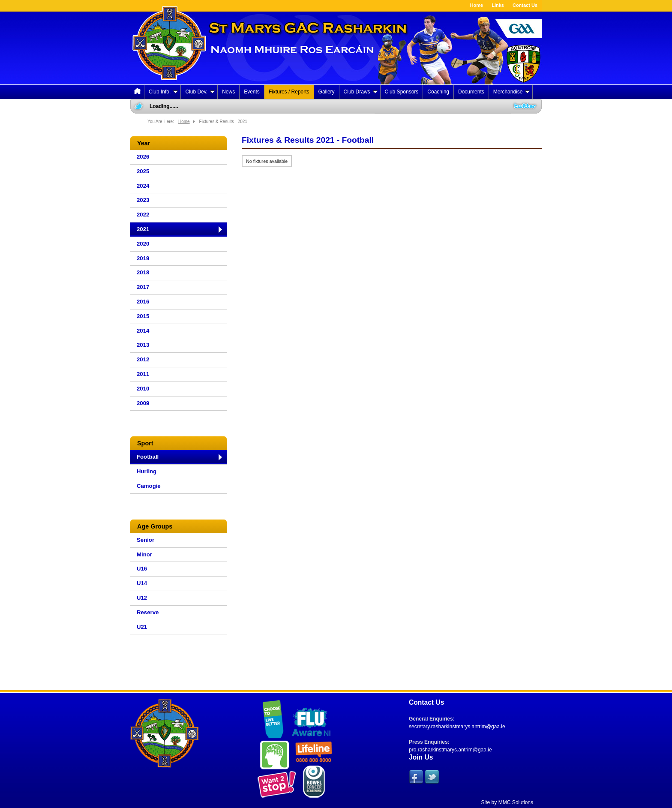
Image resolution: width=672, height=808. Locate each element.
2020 (143, 244)
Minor (144, 554)
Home (477, 5)
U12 (142, 598)
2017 (143, 287)
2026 (143, 157)
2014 (143, 331)
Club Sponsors (402, 92)
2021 (143, 229)
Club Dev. (200, 92)
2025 (143, 171)
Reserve (148, 612)
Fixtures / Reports (289, 92)
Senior (145, 540)
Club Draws (361, 92)
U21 (142, 627)
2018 (143, 272)
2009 (143, 403)
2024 (143, 186)
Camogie (149, 486)
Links (498, 5)
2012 (143, 359)
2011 (143, 374)
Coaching (438, 92)
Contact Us (525, 5)
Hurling (147, 471)
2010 (143, 389)
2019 (143, 258)
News (228, 92)
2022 (143, 215)
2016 (143, 302)
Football (148, 457)
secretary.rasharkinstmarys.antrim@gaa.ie (457, 727)
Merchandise (512, 92)
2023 (143, 200)
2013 (143, 345)
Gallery (327, 92)
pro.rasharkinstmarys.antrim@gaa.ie (450, 750)
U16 (142, 569)
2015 (143, 316)
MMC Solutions (516, 802)
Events (252, 92)
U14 (142, 583)
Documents (471, 92)
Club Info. (163, 92)
